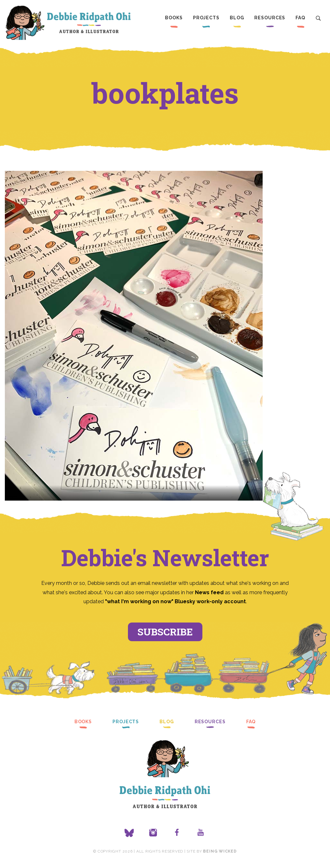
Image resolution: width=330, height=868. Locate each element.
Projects (206, 18)
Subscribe (165, 632)
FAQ (300, 18)
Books (174, 18)
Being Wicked (220, 851)
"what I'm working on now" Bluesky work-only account (175, 601)
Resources (270, 18)
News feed (209, 592)
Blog (237, 18)
